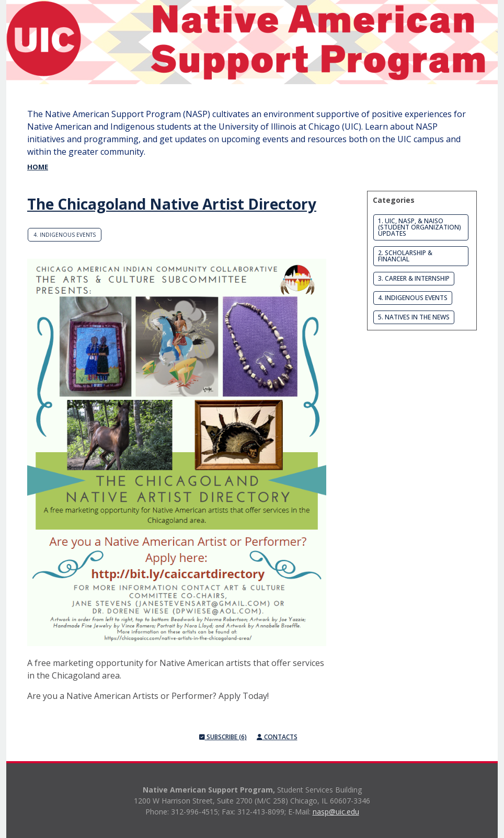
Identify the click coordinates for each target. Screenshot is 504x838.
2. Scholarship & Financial (405, 256)
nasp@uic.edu (336, 812)
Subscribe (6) (223, 737)
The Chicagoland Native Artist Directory (172, 204)
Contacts (277, 737)
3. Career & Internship (414, 278)
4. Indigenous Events (65, 235)
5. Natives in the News (414, 317)
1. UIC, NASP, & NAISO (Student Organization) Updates (420, 227)
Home (38, 167)
